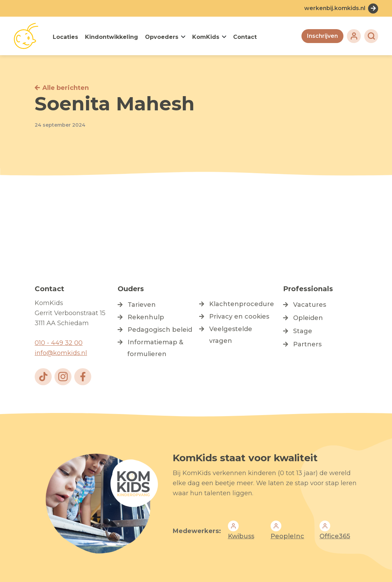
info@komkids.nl (61, 353)
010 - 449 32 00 (59, 343)
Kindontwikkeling (112, 37)
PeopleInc (287, 536)
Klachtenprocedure (242, 304)
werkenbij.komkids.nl (335, 8)
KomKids (206, 37)
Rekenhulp (146, 317)
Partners (307, 344)
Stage (303, 331)
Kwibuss (241, 536)
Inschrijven (322, 36)
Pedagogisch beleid (160, 330)
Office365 (335, 536)
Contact (245, 37)
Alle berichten (66, 88)
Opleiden (308, 318)
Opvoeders (162, 37)
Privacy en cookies (239, 317)
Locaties (65, 37)
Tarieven (142, 305)
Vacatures (310, 305)
